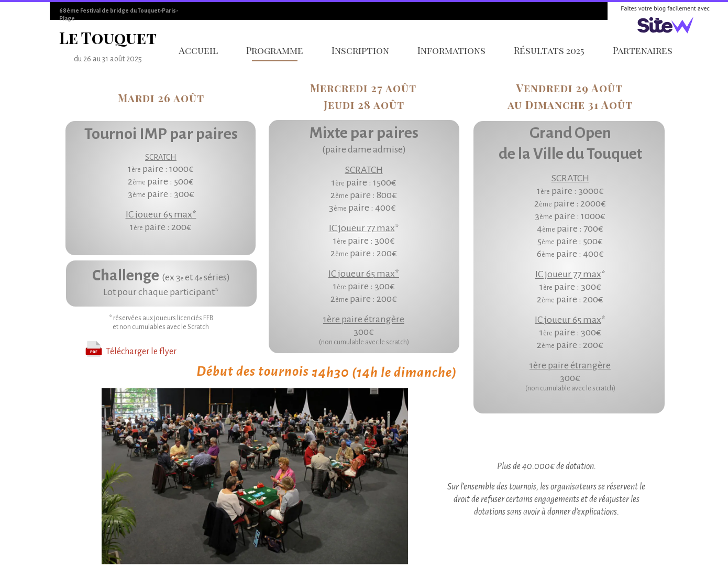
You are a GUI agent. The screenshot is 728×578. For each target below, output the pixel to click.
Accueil (198, 50)
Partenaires (643, 50)
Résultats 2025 (549, 50)
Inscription (360, 50)
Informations (451, 50)
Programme (275, 50)
